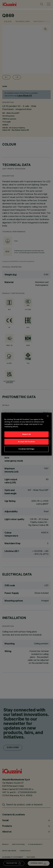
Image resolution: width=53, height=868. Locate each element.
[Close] (48, 416)
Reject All (27, 434)
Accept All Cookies (26, 442)
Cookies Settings (26, 449)
